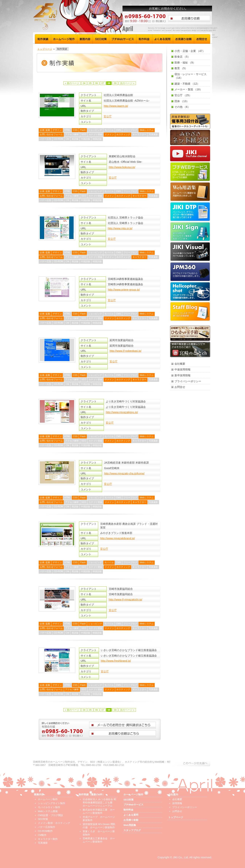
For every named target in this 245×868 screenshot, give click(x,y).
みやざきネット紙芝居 (190, 137)
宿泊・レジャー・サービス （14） (191, 76)
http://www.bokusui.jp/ (122, 167)
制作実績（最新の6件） (92, 795)
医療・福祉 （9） (185, 63)
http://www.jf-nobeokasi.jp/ (125, 351)
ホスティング (123, 134)
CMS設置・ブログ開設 (50, 815)
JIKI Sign (190, 232)
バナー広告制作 (47, 827)
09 (115, 83)
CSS (75, 130)
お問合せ (202, 39)
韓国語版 (97, 139)
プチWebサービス (123, 39)
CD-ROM (58, 139)
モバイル (109, 130)
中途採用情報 (183, 369)
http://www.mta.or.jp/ (120, 228)
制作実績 (43, 39)
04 (84, 83)
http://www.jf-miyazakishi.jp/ (126, 600)
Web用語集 (190, 192)
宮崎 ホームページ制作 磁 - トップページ (69, 17)
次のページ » (127, 83)
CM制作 (42, 835)
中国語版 (86, 139)
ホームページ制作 (64, 39)
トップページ (45, 49)
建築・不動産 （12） (187, 84)
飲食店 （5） (182, 57)
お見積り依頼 (184, 39)
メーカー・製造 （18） (188, 89)
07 (103, 83)
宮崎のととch (190, 349)
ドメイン (109, 134)
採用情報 (177, 803)
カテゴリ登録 (95, 134)
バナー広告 (46, 139)
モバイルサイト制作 (49, 807)
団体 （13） (182, 101)
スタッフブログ (190, 311)
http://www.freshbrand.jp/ (116, 661)
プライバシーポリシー (188, 381)
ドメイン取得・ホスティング (54, 823)
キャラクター (139, 134)
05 (90, 83)
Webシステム (147, 130)
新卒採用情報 (183, 375)
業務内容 (85, 39)
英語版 (75, 139)
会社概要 (180, 364)
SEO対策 (101, 39)
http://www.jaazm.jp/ (116, 106)
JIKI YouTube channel (190, 154)
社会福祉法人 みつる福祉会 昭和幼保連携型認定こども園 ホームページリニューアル (99, 802)
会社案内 (173, 795)
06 (97, 83)
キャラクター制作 (48, 839)
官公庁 (108, 116)
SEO (84, 134)
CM (67, 139)
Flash (83, 130)
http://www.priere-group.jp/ (124, 290)
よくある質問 (163, 39)
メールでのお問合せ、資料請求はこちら (122, 725)
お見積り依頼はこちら (189, 19)
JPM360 (190, 272)
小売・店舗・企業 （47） (190, 51)
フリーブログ (130, 130)
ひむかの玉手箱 (190, 333)
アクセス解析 (72, 134)
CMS (119, 130)
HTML (67, 130)
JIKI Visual (190, 252)
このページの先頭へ (190, 763)
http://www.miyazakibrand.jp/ (118, 538)
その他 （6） (182, 107)
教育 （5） (181, 68)
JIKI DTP (190, 212)
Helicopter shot (190, 291)
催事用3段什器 (190, 121)
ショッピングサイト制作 (52, 803)
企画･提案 (45, 130)
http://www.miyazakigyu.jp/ (122, 412)
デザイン (57, 130)
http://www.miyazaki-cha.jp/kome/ (124, 473)
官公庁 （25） (183, 95)
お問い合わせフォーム (51, 134)
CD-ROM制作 (45, 831)
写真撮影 (153, 134)
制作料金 (144, 39)
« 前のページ (72, 83)
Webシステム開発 (48, 811)
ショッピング (95, 130)
